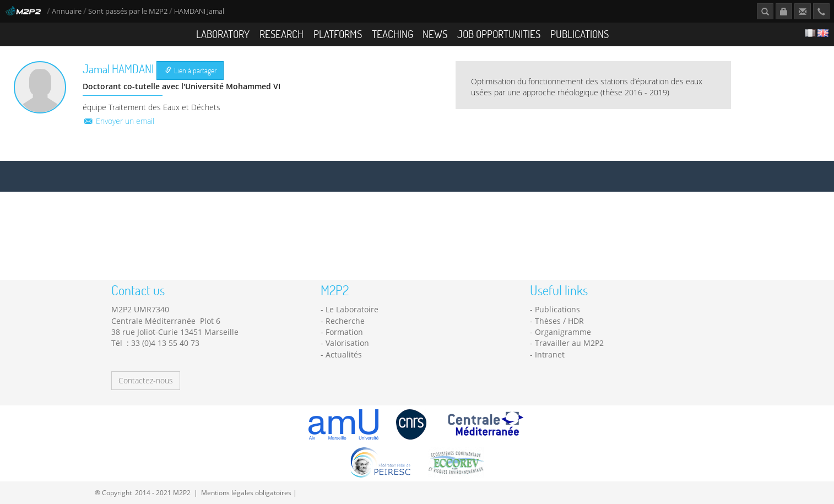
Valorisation (347, 343)
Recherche (345, 321)
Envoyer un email (118, 121)
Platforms (338, 34)
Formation (344, 332)
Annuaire (67, 11)
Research (281, 34)
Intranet (550, 354)
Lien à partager (191, 70)
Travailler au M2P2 (569, 343)
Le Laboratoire (352, 309)
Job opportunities (499, 34)
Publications (580, 34)
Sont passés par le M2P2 (128, 11)
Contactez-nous (146, 380)
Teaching (392, 34)
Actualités (344, 354)
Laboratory (223, 34)
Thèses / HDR (559, 321)
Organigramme (563, 332)
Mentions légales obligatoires (246, 492)
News (435, 34)
